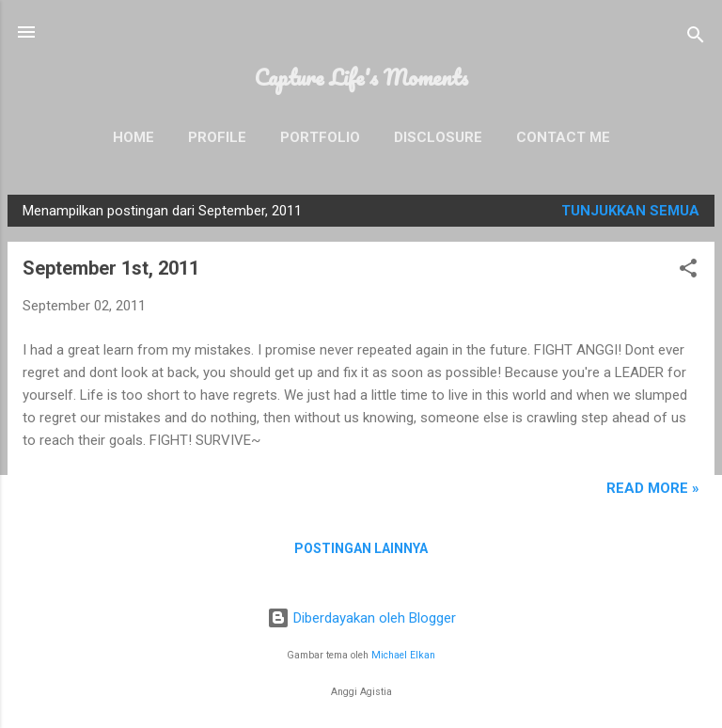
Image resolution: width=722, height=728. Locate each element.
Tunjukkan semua (630, 211)
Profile (217, 137)
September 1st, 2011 (111, 268)
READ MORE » (653, 488)
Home (133, 137)
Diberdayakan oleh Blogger (361, 618)
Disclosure (438, 137)
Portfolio (320, 137)
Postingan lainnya (361, 548)
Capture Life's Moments (361, 77)
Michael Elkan (403, 655)
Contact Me (563, 137)
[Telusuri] (696, 38)
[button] (688, 271)
